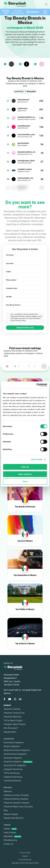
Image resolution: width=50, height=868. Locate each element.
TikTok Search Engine (13, 721)
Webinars (8, 791)
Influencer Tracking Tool (14, 713)
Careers (10, 829)
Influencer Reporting (12, 717)
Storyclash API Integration (15, 765)
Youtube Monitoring (12, 781)
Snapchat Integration (18, 762)
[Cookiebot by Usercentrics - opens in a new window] (36, 385)
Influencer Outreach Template (16, 803)
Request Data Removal (14, 818)
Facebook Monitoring (13, 777)
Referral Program (11, 814)
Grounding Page (25, 860)
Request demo (10, 732)
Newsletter (13, 836)
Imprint (25, 856)
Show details (37, 459)
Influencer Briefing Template (16, 799)
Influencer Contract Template (16, 795)
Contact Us (8, 844)
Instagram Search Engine (14, 724)
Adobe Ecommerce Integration (17, 750)
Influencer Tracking (12, 709)
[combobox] (17, 366)
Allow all (25, 467)
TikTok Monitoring (12, 773)
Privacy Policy (25, 853)
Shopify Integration (12, 746)
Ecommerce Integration (14, 743)
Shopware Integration (13, 758)
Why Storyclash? (11, 728)
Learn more (45, 12)
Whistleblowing (10, 840)
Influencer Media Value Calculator (18, 807)
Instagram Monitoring (13, 769)
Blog (6, 810)
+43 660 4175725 (11, 685)
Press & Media (10, 833)
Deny (25, 481)
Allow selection (25, 474)
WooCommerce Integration (15, 754)
